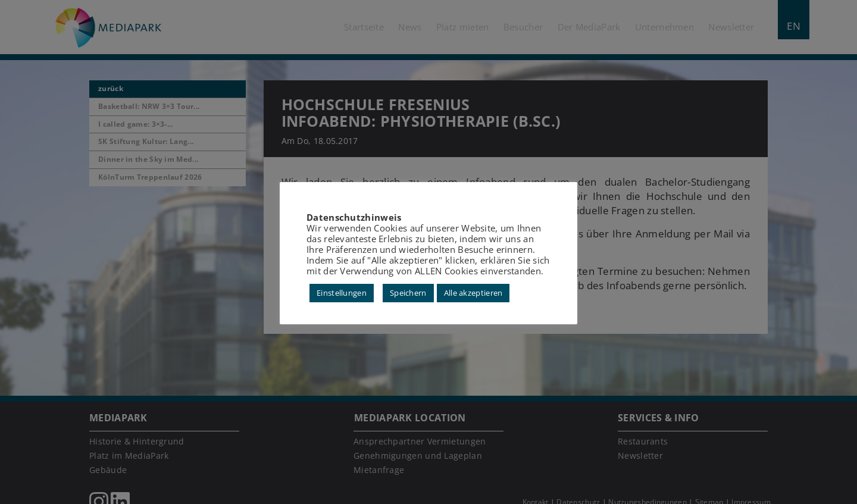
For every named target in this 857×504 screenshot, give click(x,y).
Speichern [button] (408, 293)
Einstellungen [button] (342, 293)
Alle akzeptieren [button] (473, 293)
